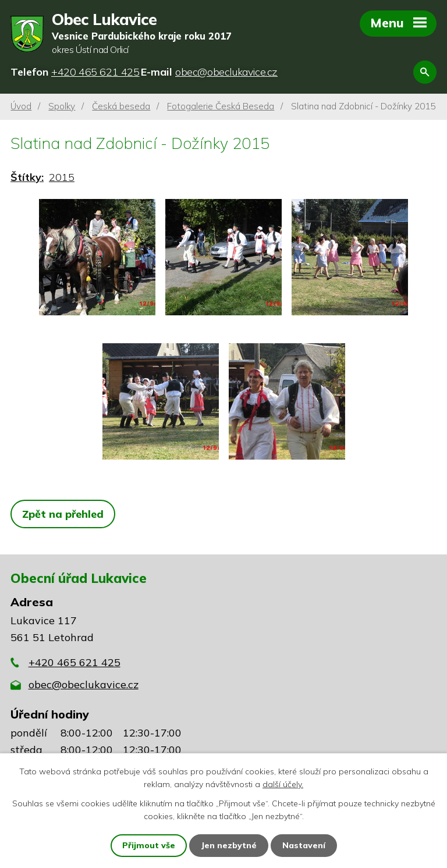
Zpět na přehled (63, 514)
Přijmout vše (149, 845)
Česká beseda (121, 106)
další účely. (283, 784)
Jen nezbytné (229, 845)
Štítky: (27, 177)
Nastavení (304, 845)
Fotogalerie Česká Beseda (221, 106)
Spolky (62, 106)
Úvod (21, 106)
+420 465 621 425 (74, 662)
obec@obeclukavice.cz (84, 684)
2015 (62, 177)
